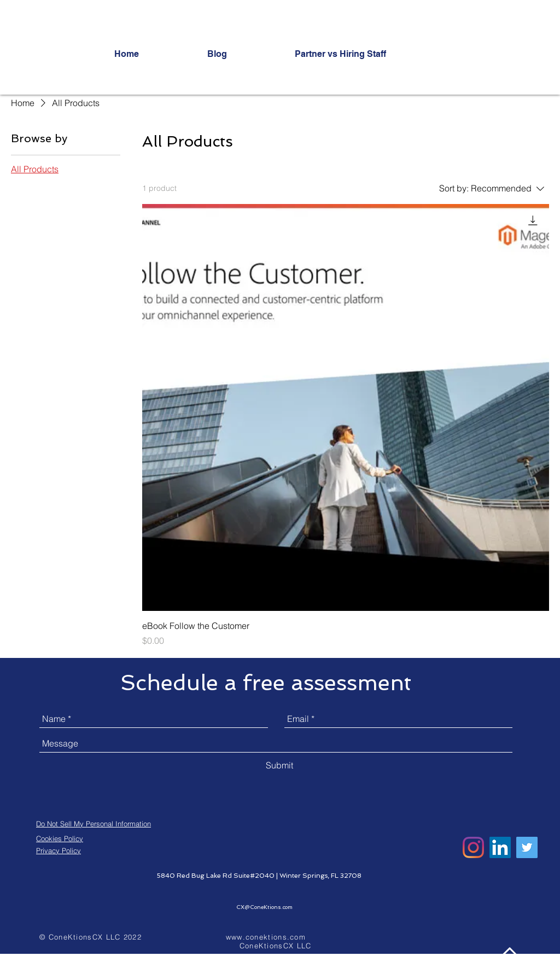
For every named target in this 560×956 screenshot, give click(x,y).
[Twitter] (527, 847)
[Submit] (279, 765)
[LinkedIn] (500, 847)
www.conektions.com (266, 937)
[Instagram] (473, 847)
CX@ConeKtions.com (264, 907)
